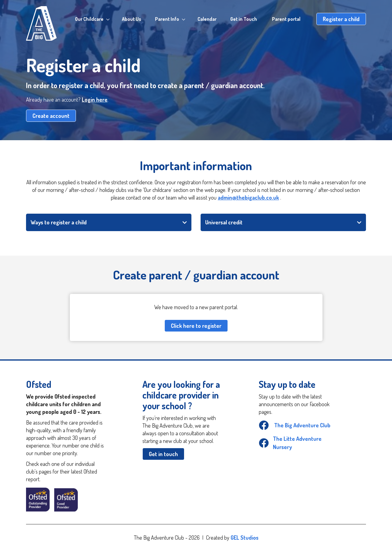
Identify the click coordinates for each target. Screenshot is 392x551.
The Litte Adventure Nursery (290, 443)
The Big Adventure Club (295, 425)
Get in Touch (244, 19)
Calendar (207, 19)
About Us (132, 19)
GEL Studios (245, 538)
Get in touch (163, 454)
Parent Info (167, 19)
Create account (51, 116)
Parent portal (286, 19)
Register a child (341, 19)
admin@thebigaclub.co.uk (248, 197)
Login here (95, 99)
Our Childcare (89, 19)
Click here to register (196, 326)
